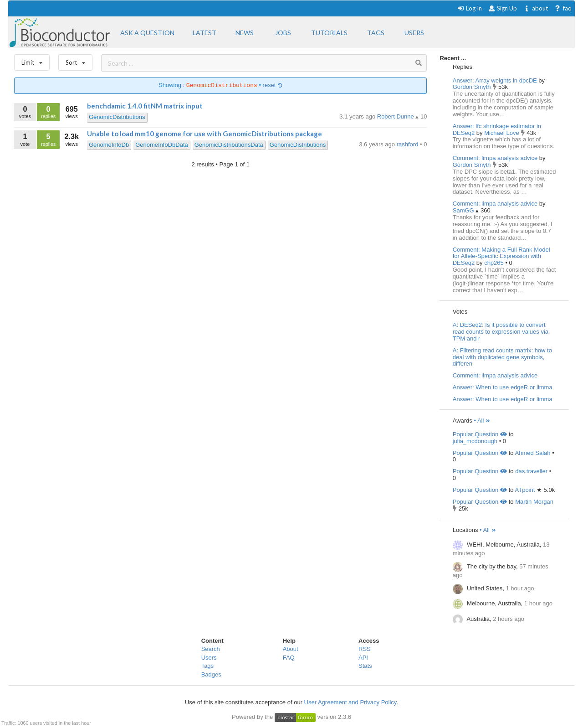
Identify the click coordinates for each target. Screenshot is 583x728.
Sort (75, 60)
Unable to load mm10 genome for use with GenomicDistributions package (205, 134)
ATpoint (525, 490)
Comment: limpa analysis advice (495, 158)
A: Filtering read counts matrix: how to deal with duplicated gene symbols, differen (502, 357)
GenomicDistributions (117, 117)
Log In (469, 8)
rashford (408, 144)
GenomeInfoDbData (162, 145)
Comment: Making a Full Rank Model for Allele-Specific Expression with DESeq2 (501, 256)
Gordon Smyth (473, 87)
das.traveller (531, 471)
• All (482, 421)
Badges (211, 674)
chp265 (495, 263)
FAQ (289, 658)
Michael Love (502, 133)
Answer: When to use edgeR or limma (503, 387)
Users (209, 658)
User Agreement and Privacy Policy (350, 702)
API (363, 658)
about (535, 8)
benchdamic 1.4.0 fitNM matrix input (145, 106)
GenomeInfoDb (109, 145)
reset (273, 85)
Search (211, 649)
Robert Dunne (396, 116)
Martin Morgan (534, 502)
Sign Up (502, 8)
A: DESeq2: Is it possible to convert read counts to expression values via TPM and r (501, 332)
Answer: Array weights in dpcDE (495, 80)
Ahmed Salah (533, 453)
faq (563, 8)
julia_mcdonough (475, 441)
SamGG (464, 210)
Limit (32, 60)
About (291, 649)
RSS (365, 649)
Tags (207, 666)
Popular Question (480, 434)
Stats (365, 666)
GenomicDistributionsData (229, 145)
